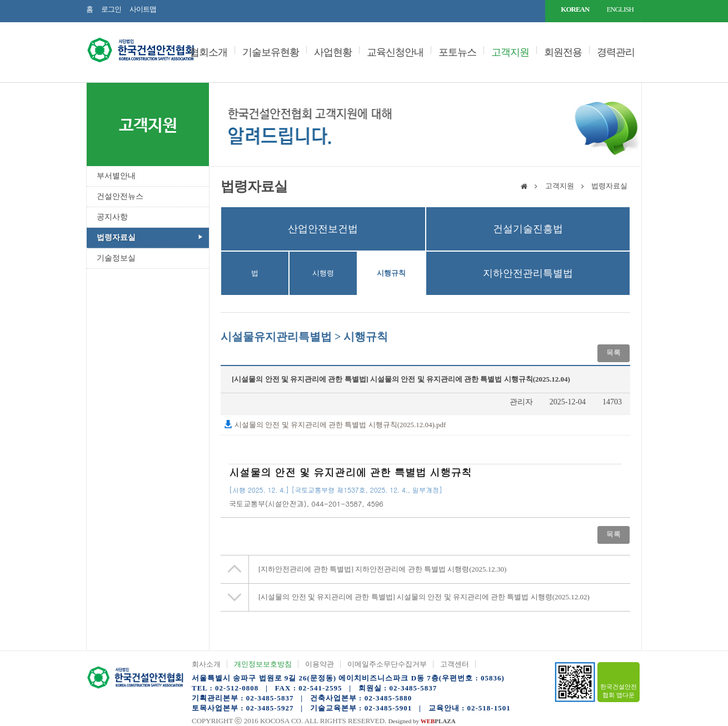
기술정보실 (116, 258)
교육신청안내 (395, 52)
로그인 (111, 9)
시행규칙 (391, 273)
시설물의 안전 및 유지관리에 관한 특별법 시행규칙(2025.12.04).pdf (335, 425)
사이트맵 (143, 9)
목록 (614, 352)
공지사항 (112, 217)
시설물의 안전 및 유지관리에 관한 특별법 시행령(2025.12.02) (424, 597)
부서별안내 (116, 176)
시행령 (323, 273)
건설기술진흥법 (528, 229)
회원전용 (563, 52)
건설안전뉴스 (120, 196)
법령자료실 (116, 237)
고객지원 (510, 52)
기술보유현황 (271, 52)
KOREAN (575, 9)
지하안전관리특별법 (528, 273)
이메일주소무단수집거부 (387, 664)
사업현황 (333, 52)
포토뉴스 (457, 52)
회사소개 (206, 664)
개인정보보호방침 (263, 664)
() (268, 504)
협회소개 (208, 52)
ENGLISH (620, 9)
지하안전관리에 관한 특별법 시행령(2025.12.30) (382, 569)
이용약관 (320, 664)
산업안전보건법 (323, 229)
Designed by (422, 721)
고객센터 (455, 664)
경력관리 (616, 52)
